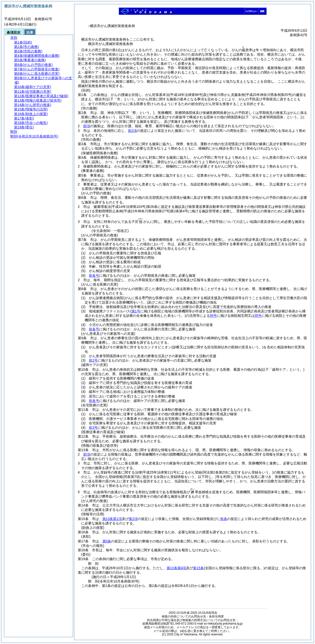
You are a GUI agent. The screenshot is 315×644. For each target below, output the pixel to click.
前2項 (132, 131)
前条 (224, 519)
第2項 (133, 519)
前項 (87, 126)
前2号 (93, 360)
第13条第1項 (112, 519)
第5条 (107, 541)
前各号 (94, 276)
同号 (213, 316)
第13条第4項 (176, 568)
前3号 (93, 428)
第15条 (198, 568)
